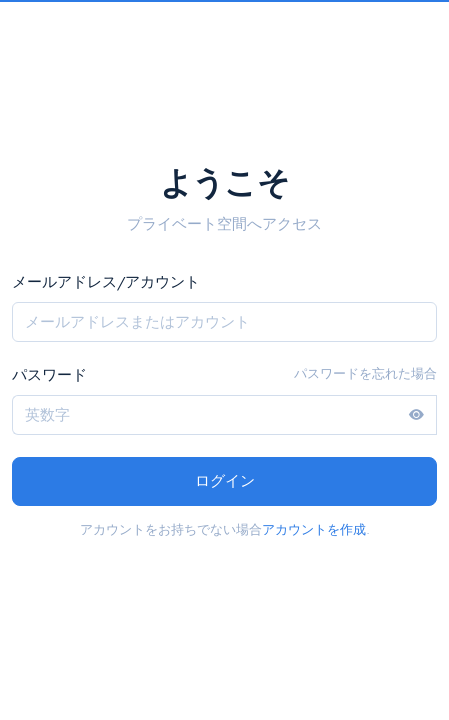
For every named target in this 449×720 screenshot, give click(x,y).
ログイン (225, 480)
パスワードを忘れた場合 (365, 373)
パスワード (49, 374)
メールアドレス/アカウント (106, 281)
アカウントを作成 (314, 529)
